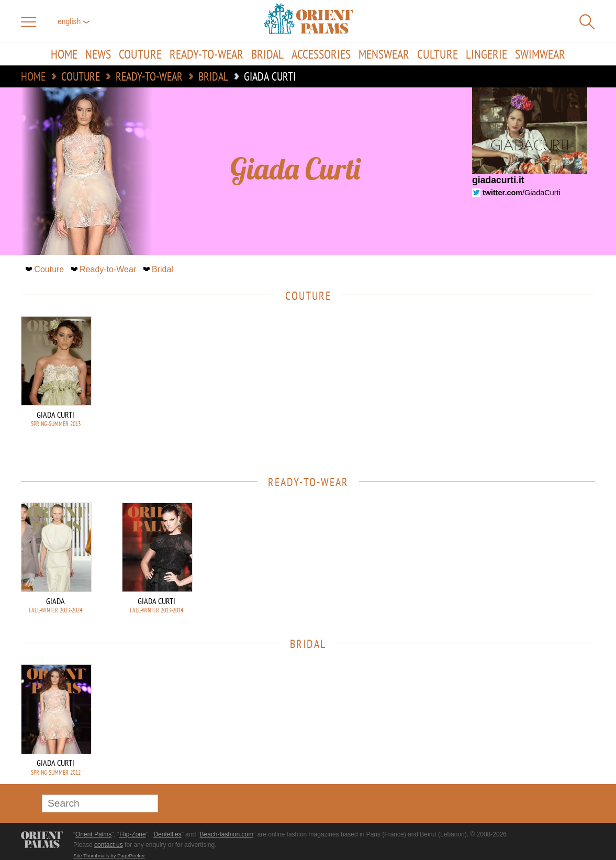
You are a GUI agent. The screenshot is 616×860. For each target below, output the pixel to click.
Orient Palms (93, 834)
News (98, 54)
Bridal (267, 54)
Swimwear (540, 54)
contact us (109, 845)
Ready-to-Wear (206, 54)
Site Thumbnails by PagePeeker (109, 856)
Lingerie (486, 54)
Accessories (321, 54)
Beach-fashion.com (226, 834)
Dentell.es (167, 834)
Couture (140, 54)
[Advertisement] (522, 387)
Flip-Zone (133, 834)
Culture (438, 54)
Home (64, 54)
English (74, 21)
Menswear (384, 54)
